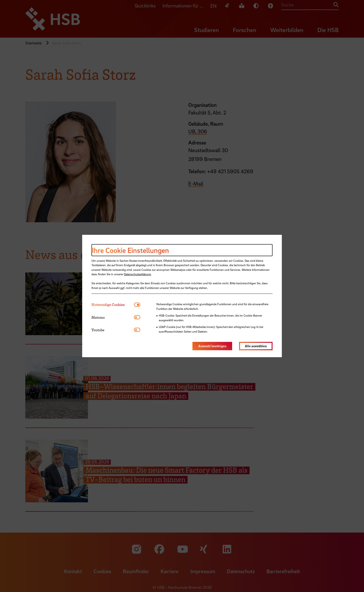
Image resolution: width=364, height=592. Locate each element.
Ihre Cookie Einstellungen (130, 250)
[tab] (113, 305)
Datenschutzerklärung (137, 274)
